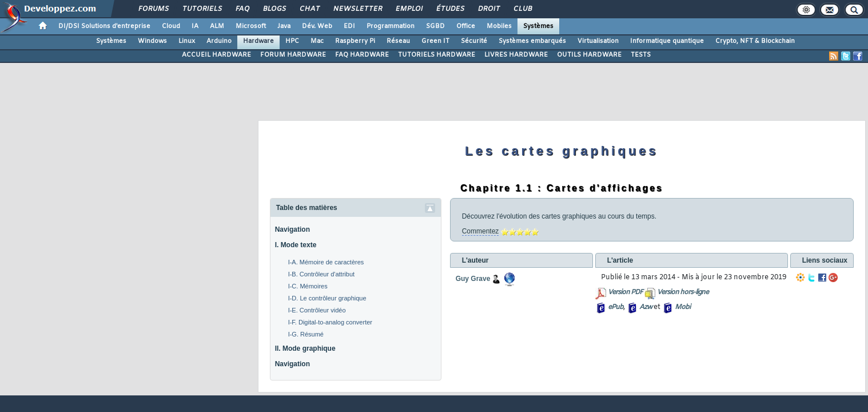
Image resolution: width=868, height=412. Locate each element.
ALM (217, 26)
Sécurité (474, 41)
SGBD (435, 26)
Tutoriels (202, 9)
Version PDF (625, 292)
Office (466, 26)
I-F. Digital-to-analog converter (330, 322)
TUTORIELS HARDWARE (437, 55)
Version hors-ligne (683, 292)
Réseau (398, 41)
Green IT (435, 41)
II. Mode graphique (305, 348)
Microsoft (251, 26)
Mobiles (499, 26)
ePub (616, 307)
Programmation (391, 26)
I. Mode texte (296, 245)
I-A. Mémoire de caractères (326, 262)
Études (450, 9)
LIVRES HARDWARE (516, 55)
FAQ (242, 9)
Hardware (258, 41)
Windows (152, 41)
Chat (309, 9)
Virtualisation (598, 41)
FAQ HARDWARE (362, 55)
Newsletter (357, 9)
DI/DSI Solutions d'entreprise (104, 26)
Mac (317, 41)
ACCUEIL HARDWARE (216, 55)
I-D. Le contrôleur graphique (327, 298)
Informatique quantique (667, 41)
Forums (153, 9)
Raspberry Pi (355, 41)
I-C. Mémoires (308, 286)
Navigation (292, 229)
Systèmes (538, 26)
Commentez (481, 231)
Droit (488, 9)
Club (522, 9)
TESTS (641, 55)
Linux (187, 41)
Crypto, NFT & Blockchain (755, 41)
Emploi (409, 9)
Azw (646, 307)
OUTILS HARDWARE (589, 55)
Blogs (274, 9)
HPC (292, 41)
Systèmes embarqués (532, 41)
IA (195, 26)
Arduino (219, 41)
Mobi (682, 307)
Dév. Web (317, 26)
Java (284, 26)
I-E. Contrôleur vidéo (317, 310)
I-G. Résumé (306, 334)
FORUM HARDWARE (293, 55)
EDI (349, 26)
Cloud (171, 26)
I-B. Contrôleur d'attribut (321, 274)
